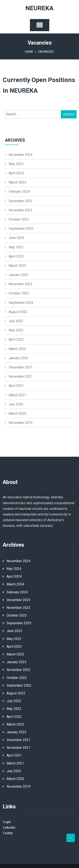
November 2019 (21, 423)
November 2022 (21, 284)
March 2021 (17, 395)
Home (29, 52)
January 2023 (19, 275)
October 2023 (19, 219)
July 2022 (16, 321)
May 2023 (16, 247)
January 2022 (19, 358)
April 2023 (16, 256)
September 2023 (21, 229)
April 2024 (16, 173)
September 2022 (21, 303)
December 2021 (21, 367)
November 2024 (21, 155)
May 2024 (16, 164)
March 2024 (17, 182)
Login (7, 822)
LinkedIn (9, 828)
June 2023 (16, 238)
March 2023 (17, 266)
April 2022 (16, 339)
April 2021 (16, 386)
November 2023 (21, 210)
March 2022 (17, 349)
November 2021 (21, 376)
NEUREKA (39, 8)
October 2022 (19, 293)
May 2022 (16, 330)
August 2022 (18, 312)
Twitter (8, 833)
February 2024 (19, 192)
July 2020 (16, 404)
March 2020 (17, 413)
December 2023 (21, 201)
